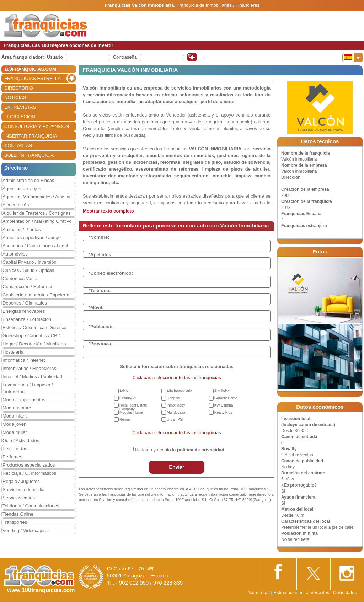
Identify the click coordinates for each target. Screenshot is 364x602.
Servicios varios (19, 498)
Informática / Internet (24, 360)
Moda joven (14, 424)
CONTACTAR (18, 146)
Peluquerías (15, 449)
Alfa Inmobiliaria (179, 391)
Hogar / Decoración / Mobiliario (34, 344)
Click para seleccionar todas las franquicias (176, 378)
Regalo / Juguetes (21, 481)
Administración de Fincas (28, 180)
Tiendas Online (18, 514)
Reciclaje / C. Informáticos (29, 473)
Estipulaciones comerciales (302, 593)
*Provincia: (101, 343)
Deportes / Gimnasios (25, 303)
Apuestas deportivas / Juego (32, 238)
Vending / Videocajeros (26, 530)
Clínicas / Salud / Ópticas (28, 270)
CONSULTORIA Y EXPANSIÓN (37, 126)
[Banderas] (352, 58)
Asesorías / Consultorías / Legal (35, 246)
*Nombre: (99, 237)
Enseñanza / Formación (27, 319)
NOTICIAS (15, 98)
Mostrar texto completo (108, 211)
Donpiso (173, 398)
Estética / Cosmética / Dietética (34, 327)
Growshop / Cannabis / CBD (31, 336)
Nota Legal (259, 593)
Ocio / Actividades (21, 440)
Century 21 (128, 398)
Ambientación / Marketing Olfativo (37, 221)
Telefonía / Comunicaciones (31, 506)
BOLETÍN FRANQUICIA (29, 155)
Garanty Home (226, 398)
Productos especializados (29, 465)
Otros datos (345, 593)
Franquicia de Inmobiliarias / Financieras (218, 5)
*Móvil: (96, 308)
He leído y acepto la (180, 450)
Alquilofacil (223, 391)
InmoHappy (176, 405)
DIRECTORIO (19, 88)
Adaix (124, 391)
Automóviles (15, 254)
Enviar (177, 467)
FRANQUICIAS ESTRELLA (33, 78)
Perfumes (12, 457)
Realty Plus (223, 412)
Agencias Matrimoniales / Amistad (37, 197)
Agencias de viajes (22, 189)
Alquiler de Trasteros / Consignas (36, 213)
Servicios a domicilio (23, 490)
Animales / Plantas (22, 229)
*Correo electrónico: (111, 273)
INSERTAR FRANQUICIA (31, 136)
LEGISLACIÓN (20, 117)
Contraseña (125, 57)
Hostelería (13, 352)
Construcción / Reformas (28, 287)
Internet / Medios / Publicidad (32, 377)
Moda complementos (24, 400)
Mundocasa (176, 412)
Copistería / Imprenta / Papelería (36, 295)
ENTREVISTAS (20, 107)
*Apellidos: (101, 255)
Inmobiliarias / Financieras (29, 368)
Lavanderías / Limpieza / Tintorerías (28, 388)
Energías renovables (24, 311)
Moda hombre (17, 408)
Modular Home (131, 412)
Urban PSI (175, 420)
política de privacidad (201, 450)
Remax (125, 420)
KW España (224, 405)
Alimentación (16, 205)
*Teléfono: (100, 291)
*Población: (101, 326)
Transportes (15, 522)
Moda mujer (15, 432)
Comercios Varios (21, 278)
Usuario (55, 57)
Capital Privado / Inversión (30, 262)
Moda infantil (16, 416)
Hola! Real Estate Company (133, 407)
